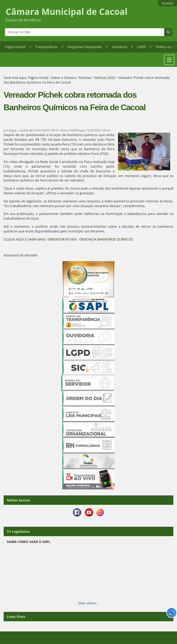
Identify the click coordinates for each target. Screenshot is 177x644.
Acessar (168, 3)
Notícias (85, 78)
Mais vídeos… (88, 603)
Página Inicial (15, 47)
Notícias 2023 (105, 78)
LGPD (141, 47)
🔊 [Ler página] (172, 613)
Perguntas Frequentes (85, 47)
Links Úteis (16, 617)
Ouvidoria (119, 47)
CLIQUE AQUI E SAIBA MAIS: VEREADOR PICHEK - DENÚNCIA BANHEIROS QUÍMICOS (68, 239)
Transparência (46, 47)
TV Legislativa (18, 531)
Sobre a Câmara (64, 78)
